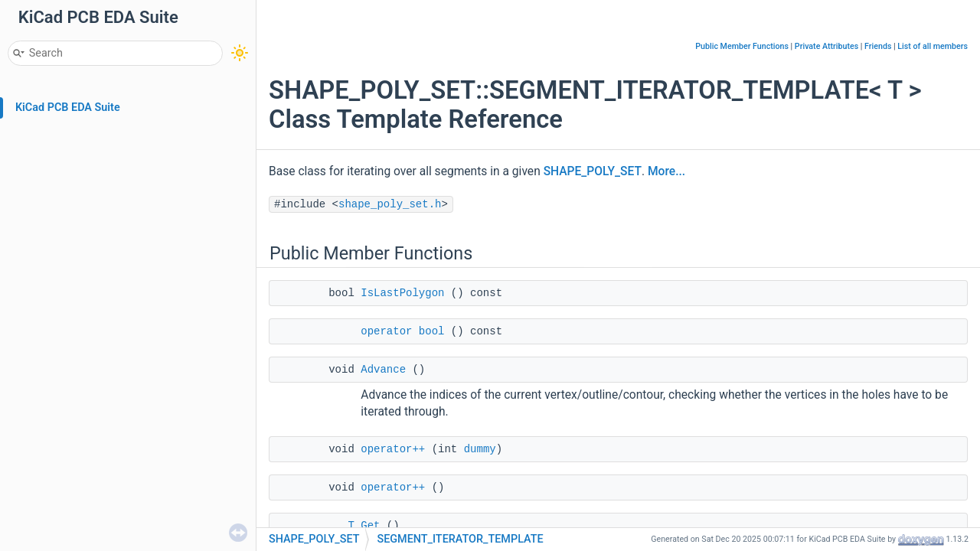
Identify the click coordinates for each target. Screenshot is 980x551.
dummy (480, 449)
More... (666, 171)
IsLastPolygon (402, 293)
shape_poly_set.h (390, 204)
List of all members (933, 46)
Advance (383, 370)
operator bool (402, 331)
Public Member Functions (742, 46)
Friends (878, 46)
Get (370, 526)
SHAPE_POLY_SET (593, 171)
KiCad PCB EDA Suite (68, 108)
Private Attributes (826, 46)
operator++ (393, 449)
